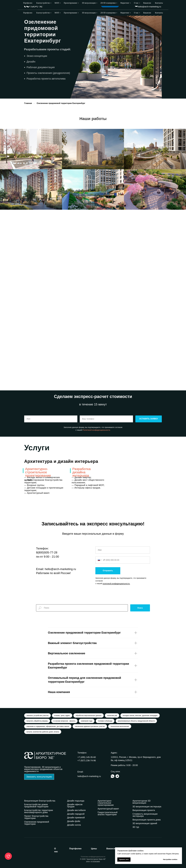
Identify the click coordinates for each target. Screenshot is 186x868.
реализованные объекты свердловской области (136, 721)
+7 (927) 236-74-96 (152, 3)
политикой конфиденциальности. (116, 583)
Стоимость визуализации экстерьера (145, 815)
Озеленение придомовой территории (37, 823)
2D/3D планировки (108, 13)
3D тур (136, 827)
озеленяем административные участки (90, 726)
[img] (136, 5)
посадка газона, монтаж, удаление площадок (140, 715)
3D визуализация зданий (145, 823)
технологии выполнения (120, 726)
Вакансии (147, 13)
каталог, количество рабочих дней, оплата (43, 732)
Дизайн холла (74, 825)
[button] (39, 777)
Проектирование (71, 13)
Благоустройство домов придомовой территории (36, 806)
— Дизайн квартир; (82, 477)
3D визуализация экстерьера (147, 807)
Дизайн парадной (76, 814)
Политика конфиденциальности (93, 857)
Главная (28, 103)
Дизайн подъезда (76, 801)
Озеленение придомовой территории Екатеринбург (61, 103)
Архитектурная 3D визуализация (142, 802)
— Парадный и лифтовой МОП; (88, 485)
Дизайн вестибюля (76, 810)
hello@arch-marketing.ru (149, 7)
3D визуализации (89, 13)
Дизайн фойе (74, 821)
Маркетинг (125, 13)
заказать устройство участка (37, 715)
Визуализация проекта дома (147, 820)
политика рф (112, 715)
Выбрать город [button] (126, 5)
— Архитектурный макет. (37, 493)
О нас (136, 13)
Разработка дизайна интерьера (81, 472)
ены (94, 849)
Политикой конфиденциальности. (97, 430)
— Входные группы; (34, 485)
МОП (57, 13)
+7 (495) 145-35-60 (87, 757)
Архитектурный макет (108, 809)
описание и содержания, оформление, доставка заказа (48, 726)
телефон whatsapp (105, 721)
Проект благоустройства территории (36, 817)
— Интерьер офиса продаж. (86, 488)
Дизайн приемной (76, 818)
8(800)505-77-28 (47, 552)
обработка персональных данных (89, 715)
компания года (87, 721)
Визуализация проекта (144, 810)
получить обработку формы (37, 721)
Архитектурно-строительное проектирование (38, 472)
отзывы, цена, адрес (62, 715)
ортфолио (75, 849)
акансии (111, 849)
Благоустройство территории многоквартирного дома (39, 811)
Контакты (159, 13)
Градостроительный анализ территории (108, 813)
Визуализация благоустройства (40, 801)
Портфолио (28, 13)
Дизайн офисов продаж (75, 806)
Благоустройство (43, 13)
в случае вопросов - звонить (64, 721)
